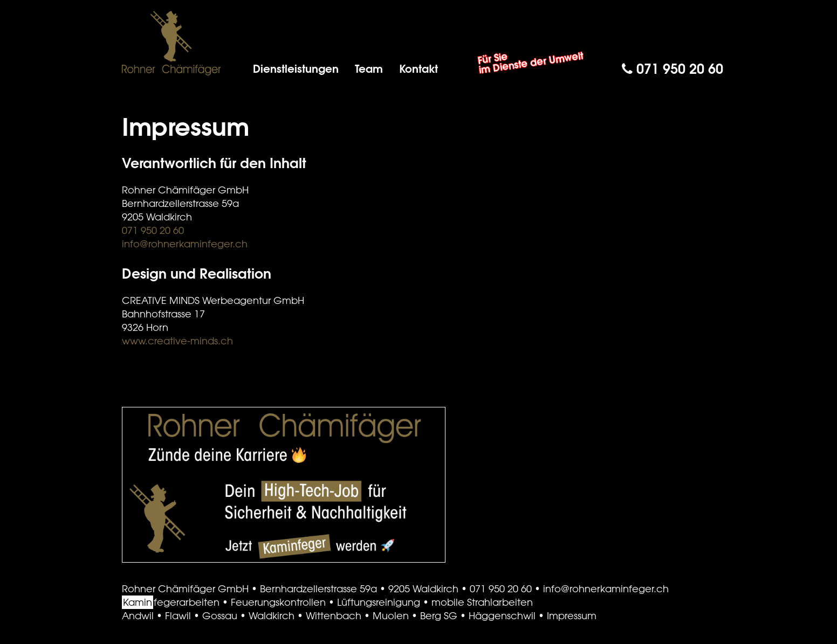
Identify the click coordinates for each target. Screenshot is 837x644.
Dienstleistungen (296, 68)
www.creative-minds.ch (177, 341)
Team (369, 68)
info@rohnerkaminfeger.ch (185, 244)
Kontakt (418, 68)
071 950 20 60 (673, 68)
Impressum (572, 615)
